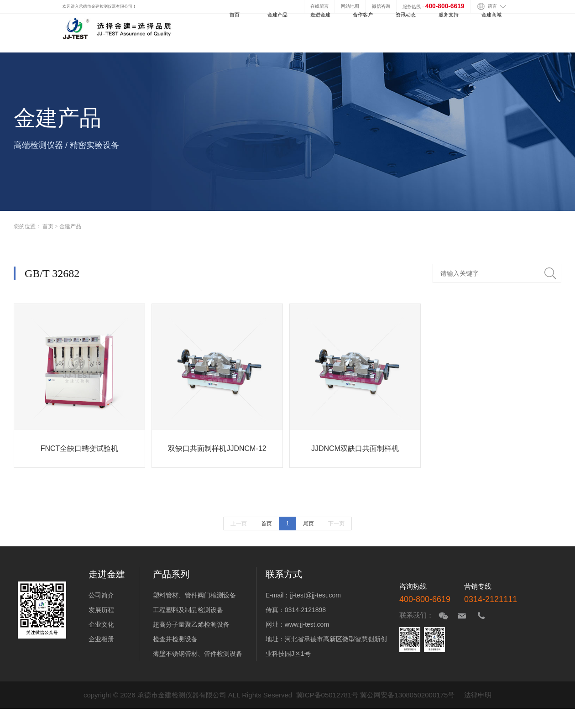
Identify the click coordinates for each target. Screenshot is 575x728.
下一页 (336, 524)
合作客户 (363, 15)
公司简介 (101, 595)
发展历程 (101, 610)
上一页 (239, 524)
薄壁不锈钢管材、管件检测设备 (198, 654)
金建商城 (491, 15)
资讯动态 (406, 15)
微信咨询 (381, 6)
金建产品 (277, 15)
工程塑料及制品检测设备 (188, 610)
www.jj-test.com (307, 624)
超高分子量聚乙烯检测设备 (191, 624)
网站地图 (350, 6)
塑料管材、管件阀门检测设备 (194, 595)
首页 (235, 15)
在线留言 (319, 6)
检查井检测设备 (175, 639)
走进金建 (320, 15)
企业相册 (101, 639)
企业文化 (101, 624)
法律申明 (478, 695)
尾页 (308, 524)
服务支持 (449, 15)
